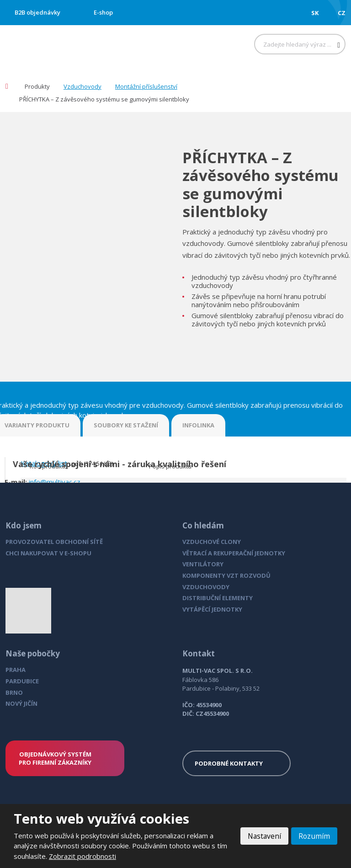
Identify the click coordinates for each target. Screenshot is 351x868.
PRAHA (16, 670)
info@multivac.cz (55, 482)
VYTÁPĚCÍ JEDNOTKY (212, 609)
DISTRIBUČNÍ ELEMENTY (218, 598)
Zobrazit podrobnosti (82, 856)
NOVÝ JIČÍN (21, 703)
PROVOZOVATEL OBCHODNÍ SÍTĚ (54, 542)
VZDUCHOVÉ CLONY (212, 542)
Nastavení (263, 836)
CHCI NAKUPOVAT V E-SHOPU (48, 553)
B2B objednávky (37, 12)
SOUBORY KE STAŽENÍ (126, 425)
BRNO (14, 692)
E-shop (103, 12)
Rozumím (314, 836)
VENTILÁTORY (203, 564)
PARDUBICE (22, 681)
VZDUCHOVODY (206, 587)
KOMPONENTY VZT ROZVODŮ (226, 575)
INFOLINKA (198, 425)
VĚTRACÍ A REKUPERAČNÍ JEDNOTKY (234, 553)
